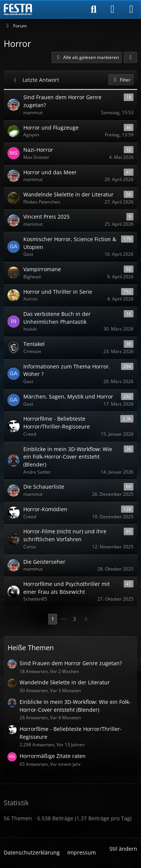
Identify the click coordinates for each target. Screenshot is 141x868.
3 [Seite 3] (74, 619)
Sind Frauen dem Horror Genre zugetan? (71, 663)
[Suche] (94, 9)
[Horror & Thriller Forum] (18, 9)
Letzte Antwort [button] (41, 80)
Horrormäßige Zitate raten (53, 756)
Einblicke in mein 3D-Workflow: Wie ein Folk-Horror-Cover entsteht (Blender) (75, 706)
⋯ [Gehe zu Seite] (64, 619)
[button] (130, 57)
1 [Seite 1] (53, 619)
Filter (121, 80)
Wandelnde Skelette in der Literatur (65, 682)
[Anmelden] (112, 9)
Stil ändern (123, 849)
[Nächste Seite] (86, 619)
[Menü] (131, 9)
